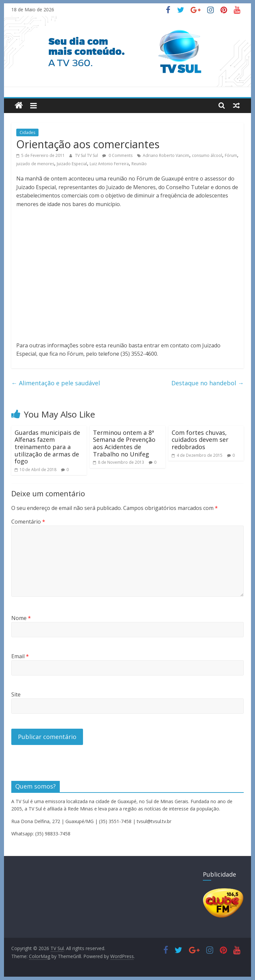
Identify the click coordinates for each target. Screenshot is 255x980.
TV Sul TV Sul (87, 155)
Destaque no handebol (208, 383)
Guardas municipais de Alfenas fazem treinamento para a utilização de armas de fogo (47, 447)
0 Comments (117, 155)
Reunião (139, 164)
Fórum (231, 155)
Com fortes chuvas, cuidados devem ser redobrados (200, 440)
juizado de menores (35, 164)
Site (16, 694)
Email (20, 656)
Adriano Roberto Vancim (166, 155)
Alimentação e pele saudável (56, 383)
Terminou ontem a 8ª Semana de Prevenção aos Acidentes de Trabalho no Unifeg (124, 443)
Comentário (28, 522)
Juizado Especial (72, 164)
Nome (21, 618)
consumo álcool (207, 155)
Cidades (27, 132)
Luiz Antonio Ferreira (109, 164)
